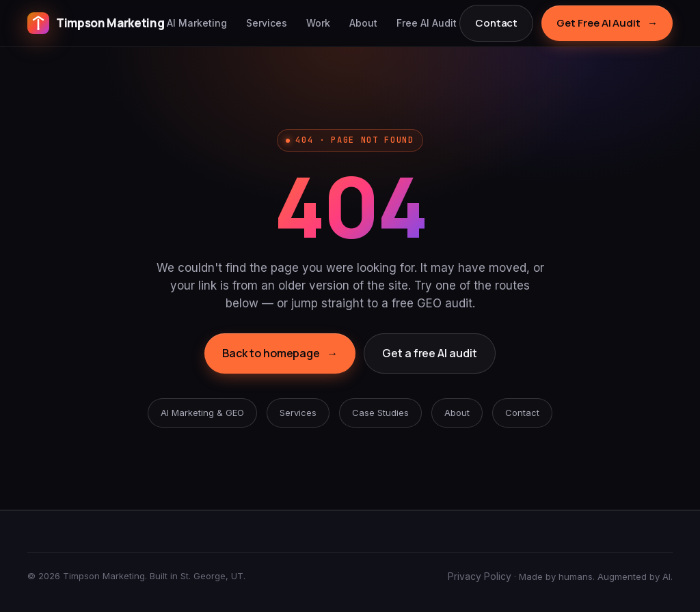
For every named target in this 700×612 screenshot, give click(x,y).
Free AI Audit (427, 23)
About (363, 23)
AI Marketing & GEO (202, 413)
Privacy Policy (480, 576)
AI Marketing (197, 23)
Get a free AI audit (429, 353)
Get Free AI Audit (607, 23)
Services (267, 23)
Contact (496, 23)
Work (318, 23)
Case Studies (380, 413)
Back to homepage (280, 354)
